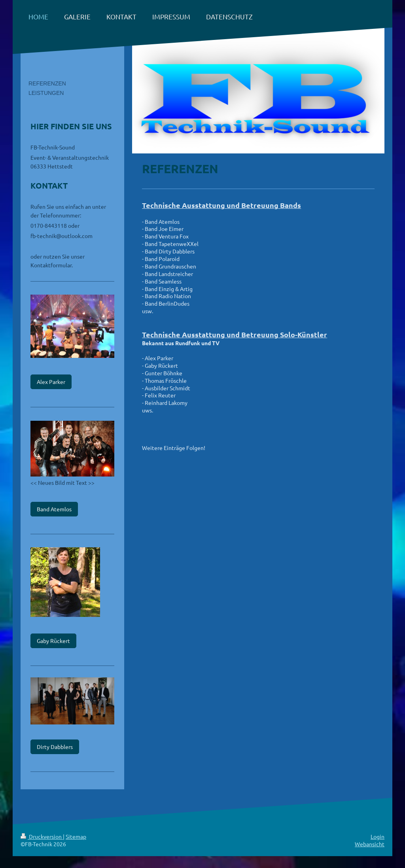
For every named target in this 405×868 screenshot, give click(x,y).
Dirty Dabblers (55, 747)
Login (378, 836)
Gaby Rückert (53, 641)
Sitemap (76, 836)
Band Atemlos (54, 509)
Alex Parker (51, 382)
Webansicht (370, 844)
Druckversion (42, 836)
